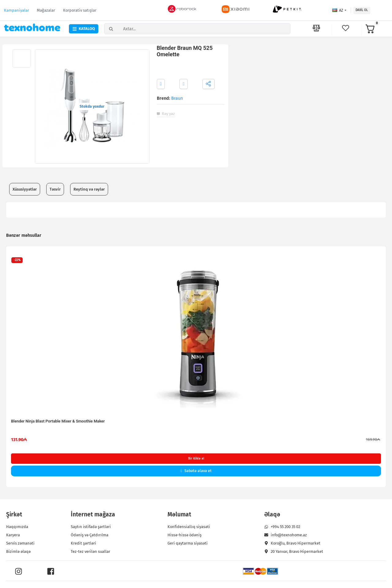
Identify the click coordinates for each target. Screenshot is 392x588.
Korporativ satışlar (80, 10)
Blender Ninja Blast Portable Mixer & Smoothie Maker (58, 421)
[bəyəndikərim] (347, 28)
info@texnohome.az (286, 535)
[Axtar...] (206, 29)
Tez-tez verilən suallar (90, 552)
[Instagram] (19, 572)
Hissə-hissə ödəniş (185, 535)
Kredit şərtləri (83, 543)
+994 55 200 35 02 (282, 527)
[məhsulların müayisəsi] (316, 29)
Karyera (13, 535)
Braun (177, 98)
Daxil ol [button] (362, 10)
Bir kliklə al (196, 458)
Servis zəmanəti (21, 543)
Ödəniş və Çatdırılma (90, 535)
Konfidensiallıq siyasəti (189, 527)
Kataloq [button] (84, 29)
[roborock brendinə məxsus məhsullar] (182, 9)
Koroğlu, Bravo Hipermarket (292, 543)
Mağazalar (46, 10)
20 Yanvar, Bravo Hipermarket (294, 552)
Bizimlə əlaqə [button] (19, 552)
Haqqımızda (17, 527)
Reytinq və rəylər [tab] (89, 189)
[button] (377, 29)
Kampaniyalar (17, 10)
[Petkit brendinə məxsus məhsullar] (287, 9)
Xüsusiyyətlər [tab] (25, 189)
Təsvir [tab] (55, 189)
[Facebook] (51, 572)
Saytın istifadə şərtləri (91, 527)
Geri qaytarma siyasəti (188, 543)
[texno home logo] (33, 28)
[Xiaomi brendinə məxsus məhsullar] (236, 9)
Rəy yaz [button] (166, 114)
